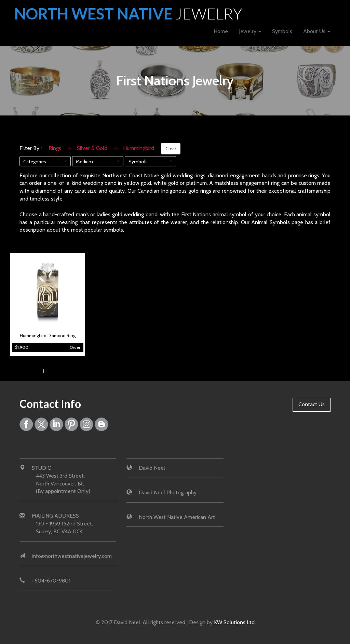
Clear (171, 149)
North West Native (128, 14)
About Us (317, 31)
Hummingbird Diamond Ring (48, 336)
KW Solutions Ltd (234, 622)
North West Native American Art (177, 517)
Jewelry (250, 31)
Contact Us (312, 404)
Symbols (282, 31)
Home (221, 31)
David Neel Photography (168, 492)
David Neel (152, 468)
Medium (84, 162)
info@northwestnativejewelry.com (72, 556)
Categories (35, 162)
